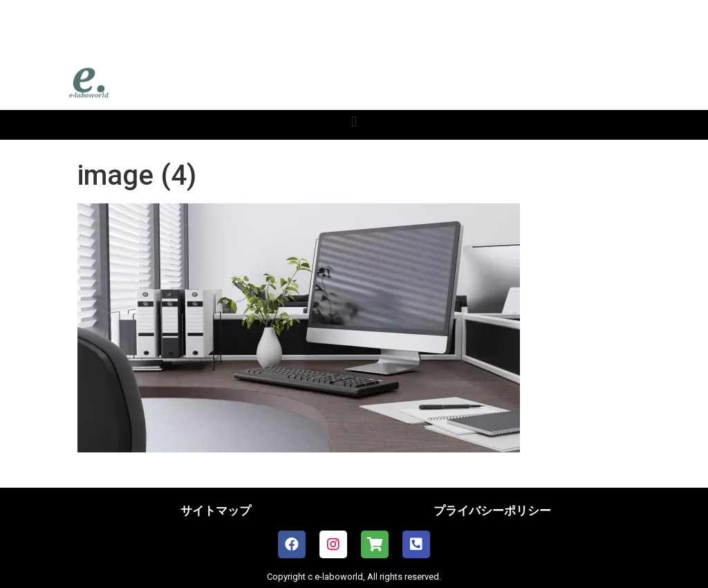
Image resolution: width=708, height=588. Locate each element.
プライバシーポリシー (492, 511)
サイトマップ (216, 511)
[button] (354, 121)
